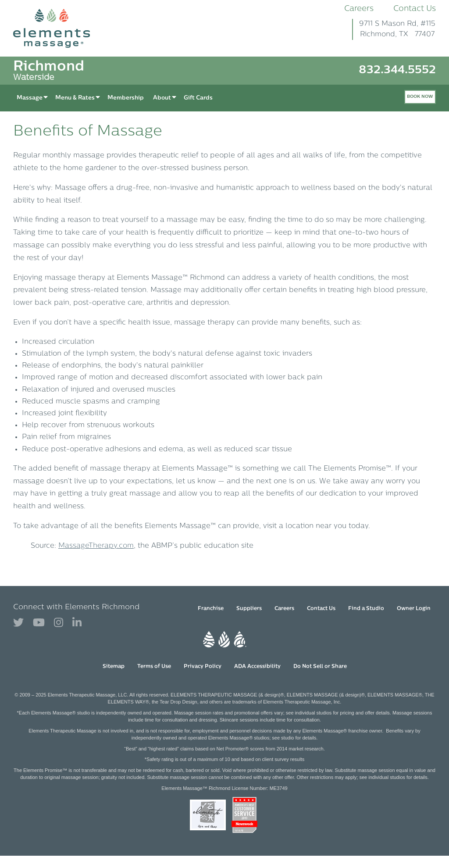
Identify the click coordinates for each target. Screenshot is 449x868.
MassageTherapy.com (96, 546)
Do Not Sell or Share (320, 667)
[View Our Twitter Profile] (18, 623)
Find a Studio (366, 609)
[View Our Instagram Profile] (59, 623)
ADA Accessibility (257, 667)
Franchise (211, 609)
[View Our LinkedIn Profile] (77, 623)
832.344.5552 (397, 70)
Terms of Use (154, 667)
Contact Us (415, 9)
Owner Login (414, 609)
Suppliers (249, 609)
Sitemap (114, 667)
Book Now (420, 97)
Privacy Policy (203, 667)
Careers (359, 9)
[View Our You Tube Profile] (39, 623)
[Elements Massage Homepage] (58, 28)
